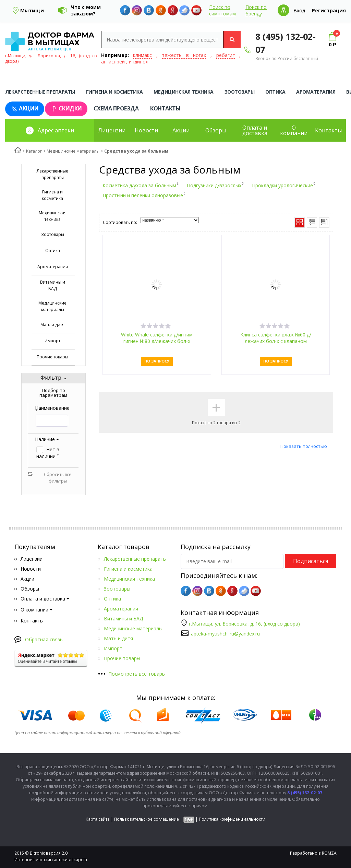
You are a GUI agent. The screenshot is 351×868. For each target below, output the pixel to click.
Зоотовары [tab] (240, 92)
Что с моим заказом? (86, 10)
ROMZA (329, 853)
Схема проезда (116, 108)
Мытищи (32, 10)
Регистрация (329, 10)
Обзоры (216, 130)
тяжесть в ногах (184, 55)
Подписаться (311, 561)
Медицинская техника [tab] (184, 92)
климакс (142, 55)
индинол (139, 62)
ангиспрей (113, 62)
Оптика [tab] (275, 92)
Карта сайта (98, 819)
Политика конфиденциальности (232, 819)
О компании (294, 130)
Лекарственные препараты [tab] (40, 92)
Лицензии (112, 130)
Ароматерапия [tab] (316, 92)
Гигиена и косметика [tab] (114, 92)
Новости (146, 130)
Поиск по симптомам (222, 10)
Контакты (165, 108)
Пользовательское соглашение (147, 819)
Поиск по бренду (256, 10)
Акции (25, 109)
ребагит (226, 55)
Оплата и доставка (255, 130)
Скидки (66, 109)
